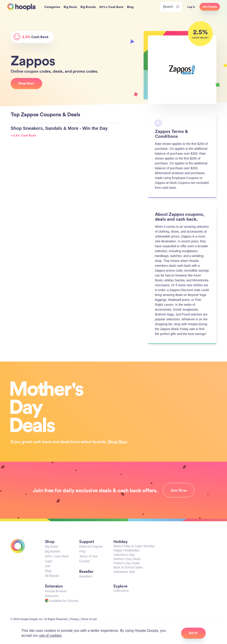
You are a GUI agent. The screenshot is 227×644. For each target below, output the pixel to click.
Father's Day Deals (127, 563)
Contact (84, 561)
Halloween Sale (124, 572)
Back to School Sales (128, 567)
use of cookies (50, 635)
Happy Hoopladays (127, 550)
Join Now (179, 490)
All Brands (52, 576)
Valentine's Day (124, 555)
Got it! (193, 633)
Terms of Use (88, 556)
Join (48, 566)
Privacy (75, 619)
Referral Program (91, 547)
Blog (48, 571)
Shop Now (117, 442)
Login (49, 561)
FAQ (82, 551)
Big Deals (52, 547)
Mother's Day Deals (127, 559)
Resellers (86, 576)
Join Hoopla (210, 7)
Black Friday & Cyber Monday (134, 546)
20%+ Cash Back (57, 556)
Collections (121, 591)
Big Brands (53, 551)
